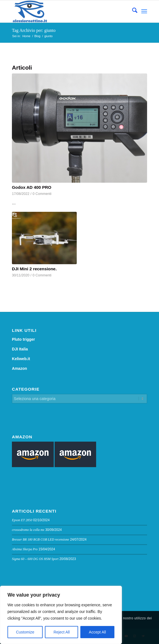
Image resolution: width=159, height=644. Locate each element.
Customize (25, 632)
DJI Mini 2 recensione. (34, 269)
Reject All (61, 632)
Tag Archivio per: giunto (34, 30)
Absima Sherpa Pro (25, 549)
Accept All (97, 632)
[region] (61, 615)
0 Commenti (42, 194)
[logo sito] (66, 11)
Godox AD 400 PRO (32, 187)
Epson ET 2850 (22, 520)
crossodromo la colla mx (28, 530)
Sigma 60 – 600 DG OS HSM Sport (35, 559)
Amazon (19, 368)
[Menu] (144, 11)
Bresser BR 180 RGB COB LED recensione (41, 539)
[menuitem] (132, 11)
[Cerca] (132, 11)
